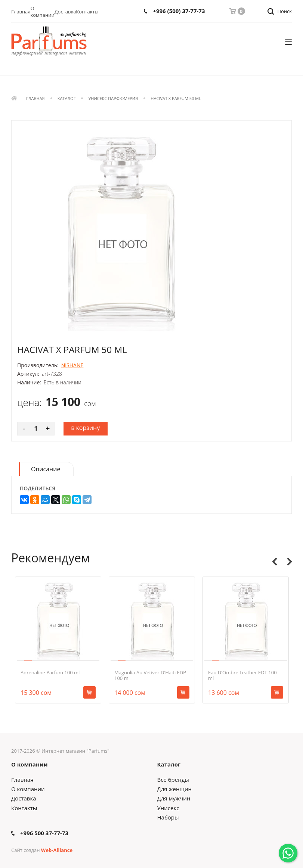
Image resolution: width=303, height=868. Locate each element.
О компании (43, 12)
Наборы (168, 817)
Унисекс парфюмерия (113, 99)
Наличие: (29, 383)
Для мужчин (174, 798)
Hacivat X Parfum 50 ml (176, 99)
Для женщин (174, 789)
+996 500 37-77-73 (44, 833)
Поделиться (38, 488)
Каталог (67, 99)
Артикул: (28, 374)
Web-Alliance (57, 850)
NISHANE (72, 365)
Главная (21, 12)
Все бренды (173, 780)
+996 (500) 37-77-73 (179, 11)
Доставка (65, 12)
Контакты (87, 12)
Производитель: (38, 365)
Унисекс (168, 808)
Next (290, 562)
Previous (275, 562)
